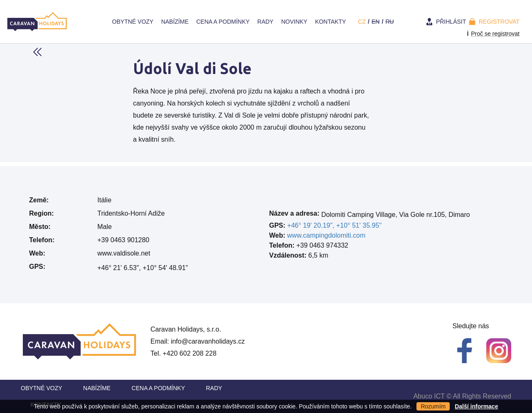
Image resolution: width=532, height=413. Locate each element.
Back (37, 52)
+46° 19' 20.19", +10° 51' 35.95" (334, 225)
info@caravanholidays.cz (208, 341)
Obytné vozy (133, 22)
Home (100, 22)
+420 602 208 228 (189, 353)
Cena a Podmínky (223, 22)
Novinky (294, 22)
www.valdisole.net (124, 253)
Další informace (476, 406)
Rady (265, 22)
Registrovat (499, 22)
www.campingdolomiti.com (326, 235)
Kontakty (330, 22)
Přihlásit (451, 22)
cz (362, 22)
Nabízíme (175, 22)
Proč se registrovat (495, 34)
